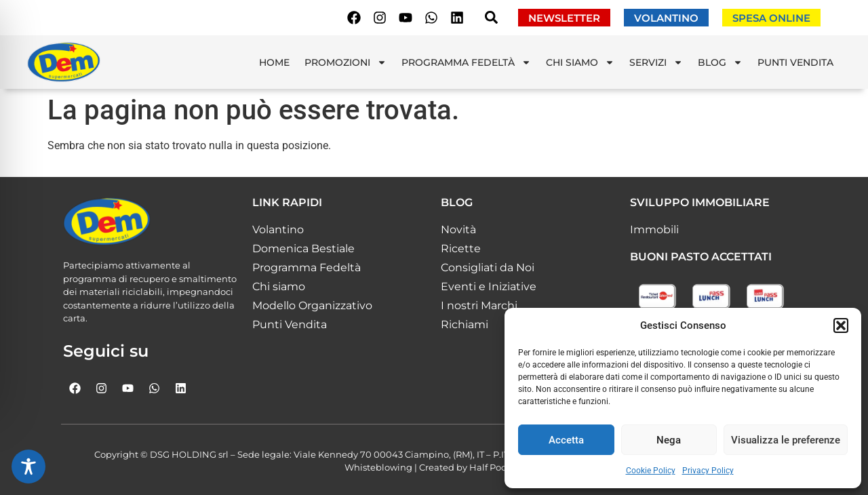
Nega (669, 440)
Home (274, 62)
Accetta (566, 440)
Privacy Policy (708, 471)
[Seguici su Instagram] (380, 18)
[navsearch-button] (491, 20)
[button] (841, 325)
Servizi (656, 62)
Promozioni (346, 62)
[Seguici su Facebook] (354, 18)
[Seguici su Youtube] (406, 18)
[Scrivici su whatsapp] (431, 18)
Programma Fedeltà (466, 62)
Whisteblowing (378, 467)
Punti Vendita (795, 62)
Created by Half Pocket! (472, 467)
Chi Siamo (580, 62)
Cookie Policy (651, 471)
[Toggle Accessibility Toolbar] (28, 467)
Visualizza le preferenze (786, 440)
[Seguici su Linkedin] (457, 18)
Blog (720, 62)
